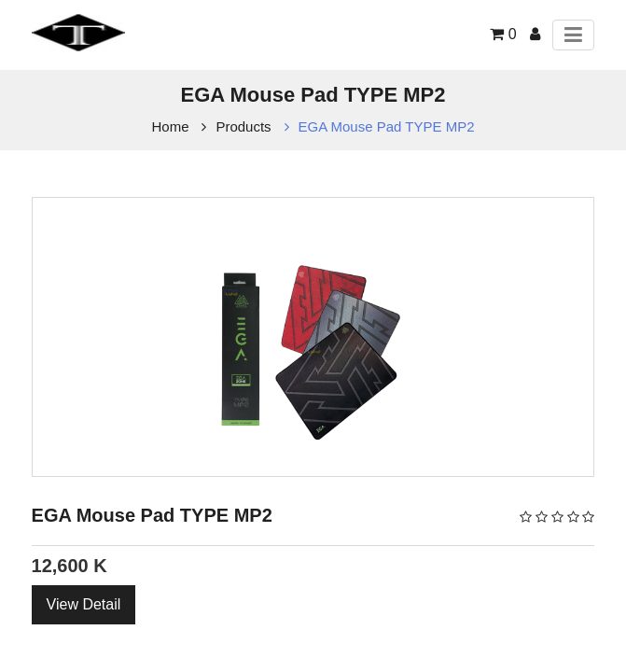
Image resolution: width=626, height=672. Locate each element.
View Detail (84, 604)
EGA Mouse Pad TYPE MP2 (387, 126)
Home (171, 126)
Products (243, 126)
